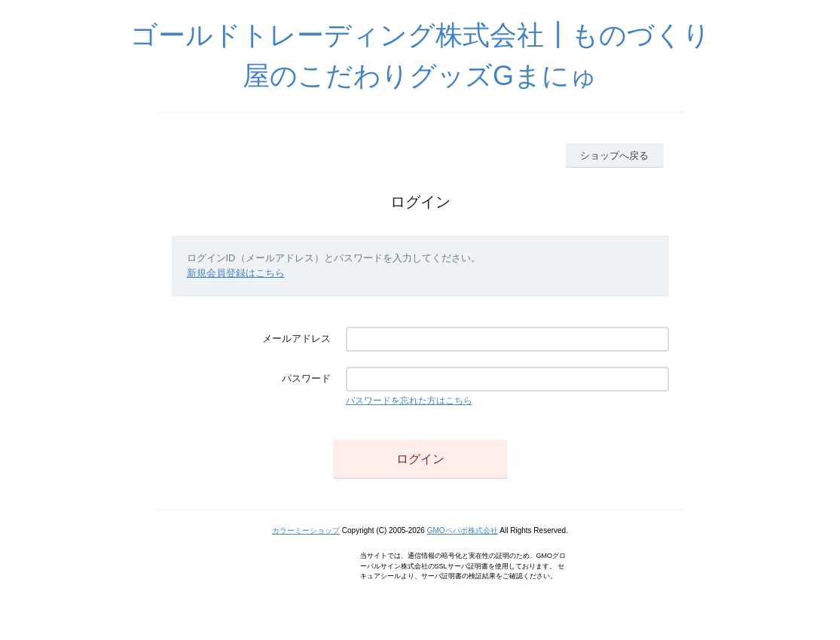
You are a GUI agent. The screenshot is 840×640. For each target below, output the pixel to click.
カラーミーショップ (306, 530)
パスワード (306, 378)
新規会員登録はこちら (236, 273)
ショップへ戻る (614, 155)
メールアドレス (296, 338)
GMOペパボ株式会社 (463, 530)
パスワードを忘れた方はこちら (409, 401)
